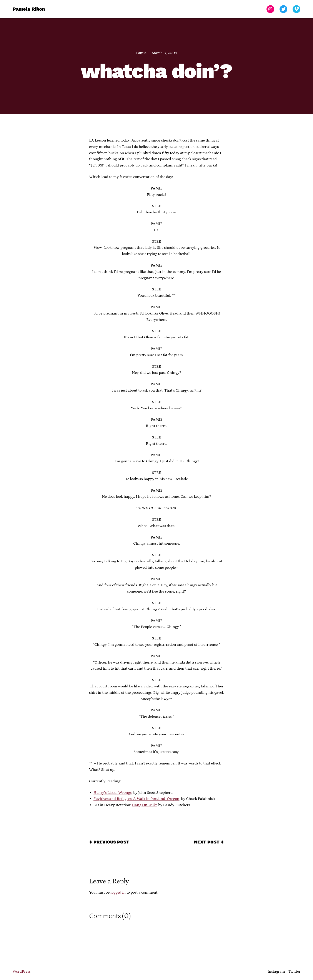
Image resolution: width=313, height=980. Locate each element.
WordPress (22, 972)
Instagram (276, 972)
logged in (118, 893)
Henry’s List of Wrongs (112, 793)
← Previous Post (109, 842)
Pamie (141, 53)
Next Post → (209, 842)
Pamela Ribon (29, 9)
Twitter (294, 972)
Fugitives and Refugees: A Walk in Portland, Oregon (136, 799)
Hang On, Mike (145, 805)
